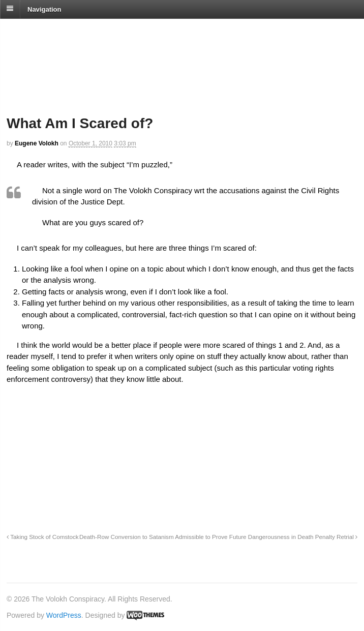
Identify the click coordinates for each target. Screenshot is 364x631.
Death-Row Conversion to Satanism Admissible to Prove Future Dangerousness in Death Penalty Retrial (218, 537)
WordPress (64, 615)
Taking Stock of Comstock (43, 537)
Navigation (44, 9)
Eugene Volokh (37, 143)
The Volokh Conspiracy (78, 31)
